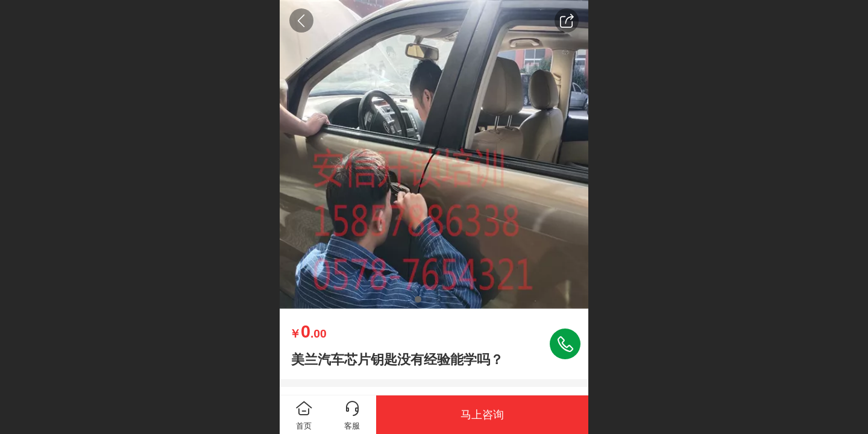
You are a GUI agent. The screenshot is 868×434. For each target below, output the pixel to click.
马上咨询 (482, 415)
